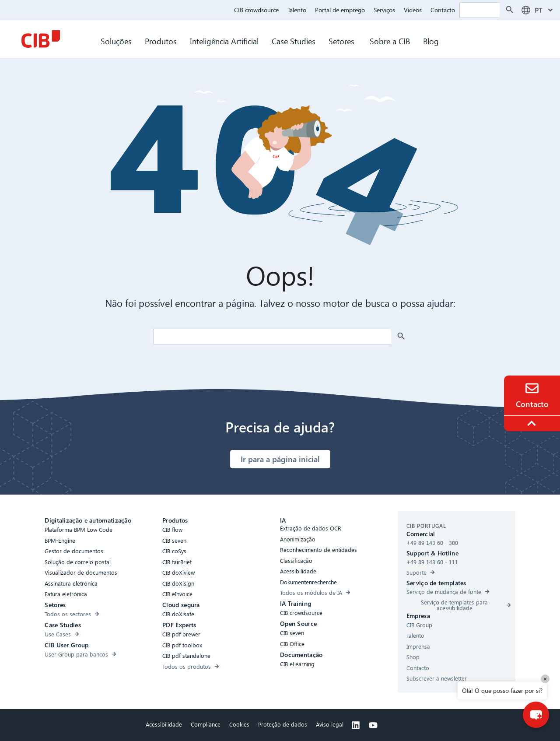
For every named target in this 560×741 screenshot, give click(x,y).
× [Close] (545, 679)
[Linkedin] (356, 725)
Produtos (161, 41)
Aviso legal (330, 724)
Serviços (384, 10)
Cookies (239, 724)
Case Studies (294, 41)
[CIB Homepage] (41, 39)
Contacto (443, 10)
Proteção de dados (283, 724)
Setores (343, 41)
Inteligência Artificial (224, 41)
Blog (431, 41)
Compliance (206, 724)
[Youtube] (373, 725)
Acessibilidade (164, 724)
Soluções (116, 41)
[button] (536, 715)
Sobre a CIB (390, 41)
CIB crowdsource (256, 10)
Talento (297, 10)
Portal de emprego (340, 10)
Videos (413, 10)
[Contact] (532, 388)
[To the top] (533, 423)
